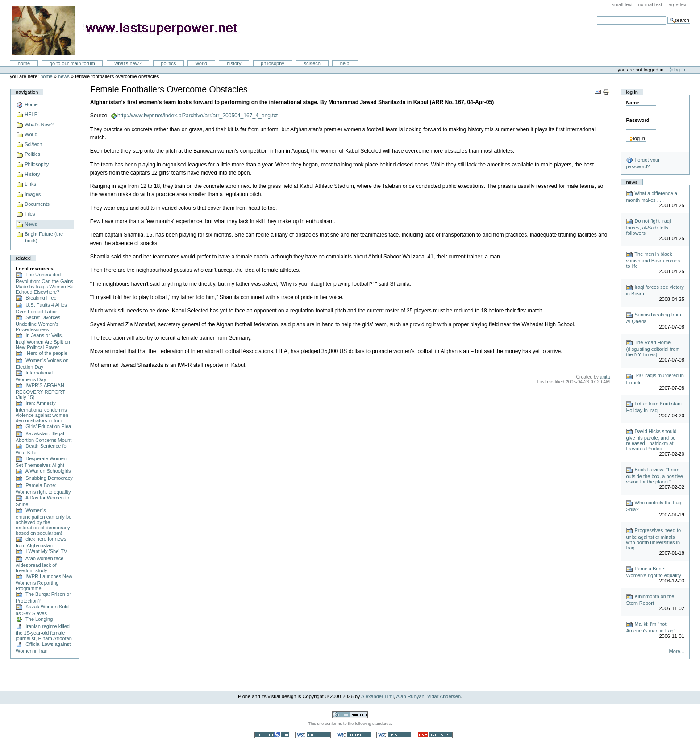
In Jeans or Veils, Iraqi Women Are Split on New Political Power (43, 341)
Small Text (623, 4)
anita (605, 377)
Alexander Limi (377, 696)
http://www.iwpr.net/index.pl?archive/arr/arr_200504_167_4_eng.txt (198, 116)
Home (24, 63)
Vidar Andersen (444, 696)
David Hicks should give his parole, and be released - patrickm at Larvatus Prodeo (651, 440)
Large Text (677, 4)
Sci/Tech (312, 63)
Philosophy (273, 63)
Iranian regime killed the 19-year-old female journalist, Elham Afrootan (44, 632)
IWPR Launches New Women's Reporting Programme (44, 582)
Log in (679, 70)
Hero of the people (42, 353)
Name (633, 103)
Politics (168, 63)
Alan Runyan (410, 696)
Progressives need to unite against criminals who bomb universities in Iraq (653, 539)
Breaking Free (36, 298)
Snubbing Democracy (44, 478)
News (64, 76)
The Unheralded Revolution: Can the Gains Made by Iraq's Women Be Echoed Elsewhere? (44, 283)
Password (637, 120)
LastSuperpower (130, 30)
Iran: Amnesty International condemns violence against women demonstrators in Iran (42, 412)
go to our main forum (72, 63)
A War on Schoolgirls (43, 471)
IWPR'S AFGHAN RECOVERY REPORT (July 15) (40, 391)
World (201, 63)
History (234, 63)
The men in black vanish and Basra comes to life (653, 260)
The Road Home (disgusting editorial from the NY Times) (653, 348)
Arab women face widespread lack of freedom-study (40, 564)
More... (677, 651)
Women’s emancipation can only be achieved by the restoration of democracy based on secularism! (44, 522)
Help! (346, 63)
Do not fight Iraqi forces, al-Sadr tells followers (648, 227)
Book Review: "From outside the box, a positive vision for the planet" (654, 476)
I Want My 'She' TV (41, 551)
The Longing (34, 619)
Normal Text (650, 4)
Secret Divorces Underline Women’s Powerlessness (38, 323)
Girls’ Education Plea (43, 426)
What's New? (128, 63)
